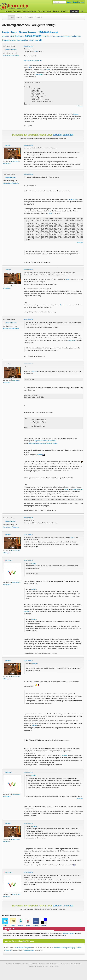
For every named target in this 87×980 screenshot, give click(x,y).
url (40, 40)
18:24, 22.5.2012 (28, 46)
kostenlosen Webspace (11, 55)
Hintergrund (73, 199)
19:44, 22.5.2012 (28, 319)
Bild (30, 67)
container (37, 36)
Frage (36, 51)
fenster (50, 36)
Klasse (34, 371)
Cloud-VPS (65, 11)
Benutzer (19, 17)
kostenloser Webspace (13, 11)
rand (37, 40)
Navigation (39, 74)
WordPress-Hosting (45, 11)
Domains (56, 11)
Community (74, 11)
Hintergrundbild (78, 493)
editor (45, 36)
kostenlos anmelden (63, 135)
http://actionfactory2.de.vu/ (33, 60)
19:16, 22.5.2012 (28, 174)
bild (17, 36)
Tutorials (39, 17)
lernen (14, 40)
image (4, 40)
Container (63, 305)
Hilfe (82, 11)
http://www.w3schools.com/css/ (45, 444)
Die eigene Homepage (28, 32)
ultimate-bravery (11, 50)
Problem (76, 114)
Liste (67, 280)
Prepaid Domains (28, 954)
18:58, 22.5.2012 (28, 145)
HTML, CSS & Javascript (48, 32)
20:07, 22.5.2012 (28, 364)
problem (32, 40)
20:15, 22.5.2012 (28, 522)
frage (54, 36)
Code (50, 213)
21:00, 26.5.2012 (28, 776)
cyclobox (8, 564)
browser (22, 36)
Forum (11, 17)
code (28, 36)
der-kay (8, 145)
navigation (24, 40)
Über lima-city (64, 968)
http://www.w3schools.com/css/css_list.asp (43, 447)
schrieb (34, 567)
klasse (9, 40)
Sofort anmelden (68, 937)
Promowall (29, 17)
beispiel (12, 36)
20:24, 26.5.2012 (28, 665)
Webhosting (10, 968)
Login (69, 2)
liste (18, 40)
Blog (71, 968)
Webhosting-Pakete (29, 11)
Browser (65, 760)
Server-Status (54, 970)
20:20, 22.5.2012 (28, 538)
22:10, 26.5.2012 (28, 827)
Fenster (34, 730)
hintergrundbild (71, 36)
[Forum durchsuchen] (59, 2)
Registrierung (78, 2)
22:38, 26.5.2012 (28, 877)
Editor (72, 541)
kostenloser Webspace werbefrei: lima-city (23, 7)
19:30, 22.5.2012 (28, 270)
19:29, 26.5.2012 (28, 564)
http (79, 36)
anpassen (6, 36)
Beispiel (26, 616)
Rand (48, 70)
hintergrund (61, 36)
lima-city (5, 32)
